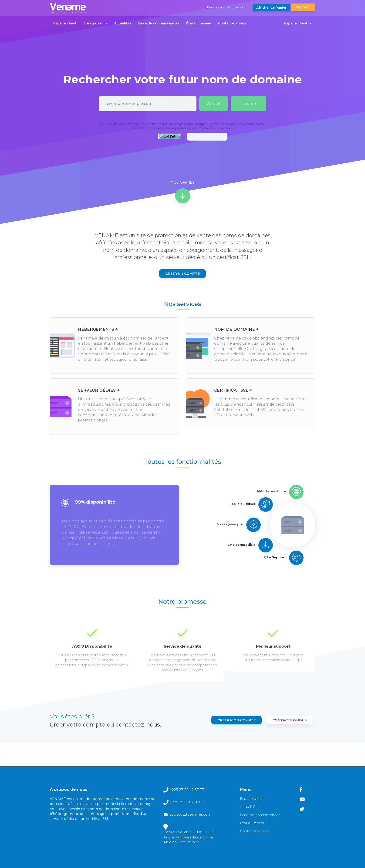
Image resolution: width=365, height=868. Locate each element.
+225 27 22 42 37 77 (187, 790)
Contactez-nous (232, 23)
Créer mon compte (237, 720)
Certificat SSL (231, 390)
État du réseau (199, 23)
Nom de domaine (235, 329)
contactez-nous (290, 720)
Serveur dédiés (97, 390)
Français (215, 7)
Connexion (236, 7)
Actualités (123, 23)
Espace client (65, 23)
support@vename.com (190, 814)
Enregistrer (95, 23)
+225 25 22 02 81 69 (187, 802)
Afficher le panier (271, 7)
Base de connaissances (159, 23)
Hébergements (96, 329)
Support (303, 7)
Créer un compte (182, 274)
